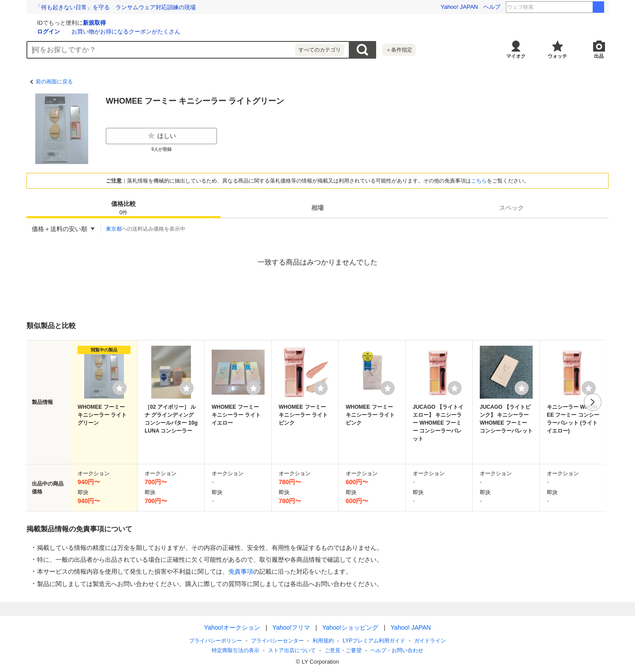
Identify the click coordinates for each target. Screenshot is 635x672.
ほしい (161, 136)
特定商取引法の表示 (235, 650)
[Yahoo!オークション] (82, 22)
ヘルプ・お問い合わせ (397, 650)
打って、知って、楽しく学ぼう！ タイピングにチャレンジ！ (116, 7)
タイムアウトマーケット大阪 (568, 7)
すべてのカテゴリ (320, 50)
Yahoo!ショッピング (350, 627)
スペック (512, 208)
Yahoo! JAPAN (459, 7)
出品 (599, 56)
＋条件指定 (399, 50)
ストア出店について (292, 650)
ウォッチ (557, 56)
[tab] (123, 208)
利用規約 (323, 641)
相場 (317, 208)
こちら (479, 181)
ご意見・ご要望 (343, 650)
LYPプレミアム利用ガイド (374, 641)
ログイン (153, 32)
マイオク (516, 56)
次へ (593, 402)
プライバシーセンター (277, 641)
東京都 (114, 229)
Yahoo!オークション (232, 627)
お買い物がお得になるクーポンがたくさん (231, 32)
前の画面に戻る (54, 82)
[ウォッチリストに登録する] (120, 388)
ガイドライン (430, 641)
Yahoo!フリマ (291, 627)
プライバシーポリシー (216, 641)
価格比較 (123, 208)
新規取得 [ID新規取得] (199, 23)
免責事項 (241, 571)
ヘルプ (492, 7)
